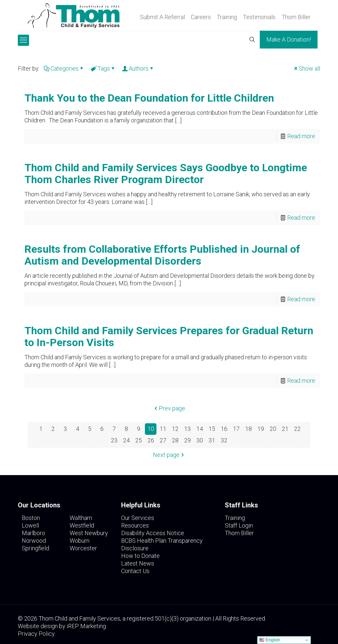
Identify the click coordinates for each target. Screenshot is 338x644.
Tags (103, 68)
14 (200, 429)
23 (114, 441)
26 (151, 441)
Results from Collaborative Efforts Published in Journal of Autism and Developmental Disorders (162, 255)
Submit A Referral (162, 17)
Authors (138, 68)
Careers (201, 17)
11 (163, 429)
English (270, 640)
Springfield (35, 548)
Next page (169, 455)
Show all (306, 68)
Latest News (138, 563)
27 (163, 441)
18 (249, 429)
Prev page (169, 408)
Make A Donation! (289, 39)
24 (126, 441)
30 (200, 441)
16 (224, 429)
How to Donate (140, 556)
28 (175, 441)
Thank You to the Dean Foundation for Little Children (149, 98)
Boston (31, 518)
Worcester (83, 548)
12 (175, 429)
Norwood (34, 541)
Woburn (80, 541)
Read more (301, 136)
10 (151, 429)
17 (236, 429)
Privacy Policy (36, 634)
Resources (135, 525)
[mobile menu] (23, 40)
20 (273, 429)
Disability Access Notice (153, 533)
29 (187, 441)
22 (297, 429)
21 (285, 429)
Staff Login (239, 525)
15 (212, 429)
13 (187, 429)
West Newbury (89, 533)
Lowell (30, 525)
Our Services (138, 518)
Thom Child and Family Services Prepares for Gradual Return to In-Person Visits (169, 337)
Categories (64, 68)
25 (139, 441)
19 (261, 429)
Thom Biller (296, 17)
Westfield (82, 525)
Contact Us (135, 571)
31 (212, 441)
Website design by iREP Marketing (62, 626)
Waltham (81, 518)
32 (224, 441)
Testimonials (259, 17)
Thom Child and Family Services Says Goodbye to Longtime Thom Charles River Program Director (166, 174)
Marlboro (34, 533)
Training (227, 17)
